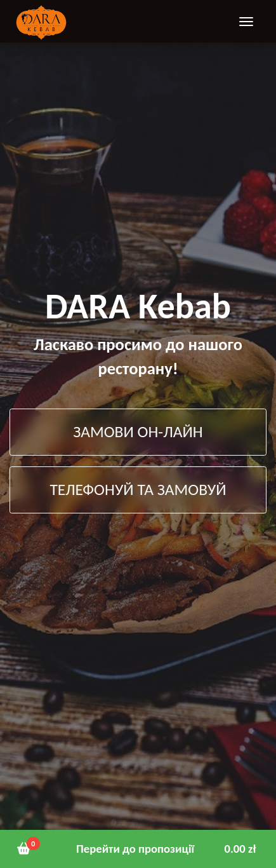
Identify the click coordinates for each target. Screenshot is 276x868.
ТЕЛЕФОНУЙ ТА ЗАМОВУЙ (138, 490)
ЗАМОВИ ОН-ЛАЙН (138, 432)
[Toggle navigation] (246, 21)
